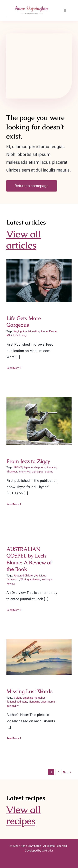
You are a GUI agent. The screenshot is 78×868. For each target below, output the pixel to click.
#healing (52, 467)
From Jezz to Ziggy (28, 461)
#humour (12, 472)
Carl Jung (21, 335)
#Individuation (31, 331)
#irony (22, 472)
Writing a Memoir (30, 579)
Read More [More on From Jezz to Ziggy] (13, 504)
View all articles (24, 240)
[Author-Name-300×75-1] (32, 6)
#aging (18, 331)
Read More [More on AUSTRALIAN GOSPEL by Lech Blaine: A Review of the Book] (13, 610)
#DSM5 (18, 467)
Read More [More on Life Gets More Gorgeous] (13, 368)
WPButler (48, 851)
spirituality (12, 706)
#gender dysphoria (35, 467)
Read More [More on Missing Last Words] (13, 738)
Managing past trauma (40, 472)
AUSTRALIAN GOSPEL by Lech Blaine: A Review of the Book (29, 559)
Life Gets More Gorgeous (24, 322)
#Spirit (10, 335)
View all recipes (24, 815)
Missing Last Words (30, 691)
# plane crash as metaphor (29, 698)
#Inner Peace (49, 331)
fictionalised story (17, 702)
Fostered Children (24, 576)
